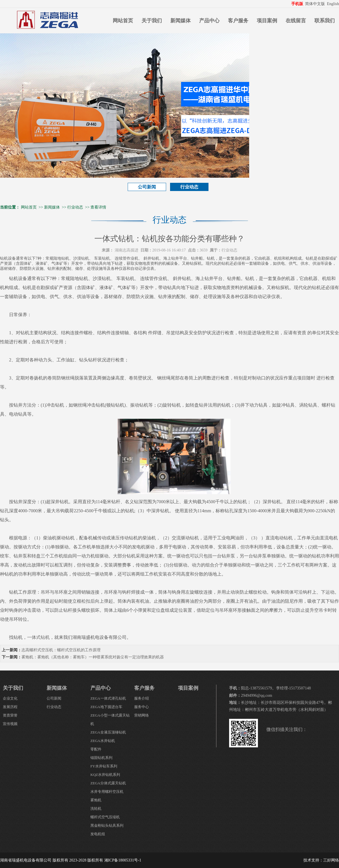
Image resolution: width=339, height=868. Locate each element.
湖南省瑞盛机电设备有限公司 (26, 860)
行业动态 (189, 187)
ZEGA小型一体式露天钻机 (110, 720)
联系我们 (325, 21)
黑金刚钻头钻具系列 (107, 825)
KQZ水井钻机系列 (105, 775)
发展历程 (10, 707)
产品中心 (209, 21)
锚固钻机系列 (101, 758)
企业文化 (10, 698)
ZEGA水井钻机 (103, 741)
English (333, 4)
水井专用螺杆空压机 (107, 792)
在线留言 (296, 21)
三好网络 (331, 860)
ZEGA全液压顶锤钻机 (108, 732)
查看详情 (98, 207)
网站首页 (123, 21)
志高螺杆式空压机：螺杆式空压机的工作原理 (61, 650)
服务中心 (142, 707)
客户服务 (238, 21)
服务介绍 (142, 698)
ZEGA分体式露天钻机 (108, 783)
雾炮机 (96, 800)
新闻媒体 (181, 21)
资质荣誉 (10, 715)
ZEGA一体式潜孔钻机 (108, 698)
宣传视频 (10, 724)
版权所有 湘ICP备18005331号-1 (114, 860)
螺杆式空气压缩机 (105, 817)
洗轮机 (96, 809)
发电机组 (98, 834)
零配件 (96, 749)
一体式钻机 (38, 637)
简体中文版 (316, 4)
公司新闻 (147, 187)
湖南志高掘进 (127, 250)
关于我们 (152, 21)
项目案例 (267, 21)
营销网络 (142, 715)
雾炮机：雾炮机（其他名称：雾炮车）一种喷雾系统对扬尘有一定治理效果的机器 (93, 657)
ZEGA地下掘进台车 (106, 707)
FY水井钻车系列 (104, 766)
